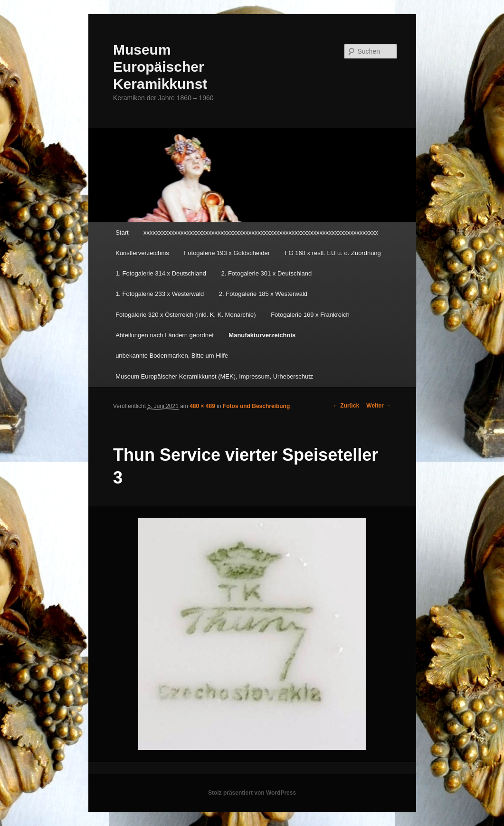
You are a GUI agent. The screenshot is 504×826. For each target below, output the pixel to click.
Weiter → (379, 406)
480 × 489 (202, 406)
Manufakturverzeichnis (262, 335)
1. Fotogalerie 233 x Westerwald (160, 294)
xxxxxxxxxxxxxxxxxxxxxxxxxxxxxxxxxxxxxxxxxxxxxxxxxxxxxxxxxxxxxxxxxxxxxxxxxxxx (261, 233)
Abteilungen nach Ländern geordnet (165, 335)
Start (122, 233)
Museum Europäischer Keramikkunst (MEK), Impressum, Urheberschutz (214, 376)
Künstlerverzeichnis (142, 253)
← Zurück (346, 406)
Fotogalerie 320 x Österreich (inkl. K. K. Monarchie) (186, 315)
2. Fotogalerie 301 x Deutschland (266, 273)
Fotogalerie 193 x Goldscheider (227, 253)
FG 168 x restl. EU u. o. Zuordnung (333, 253)
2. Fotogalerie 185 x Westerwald (263, 294)
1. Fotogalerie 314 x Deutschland (161, 273)
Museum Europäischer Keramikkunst (160, 67)
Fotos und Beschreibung (256, 406)
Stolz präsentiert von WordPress (252, 793)
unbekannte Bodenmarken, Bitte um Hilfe (172, 356)
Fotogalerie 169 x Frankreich (310, 315)
